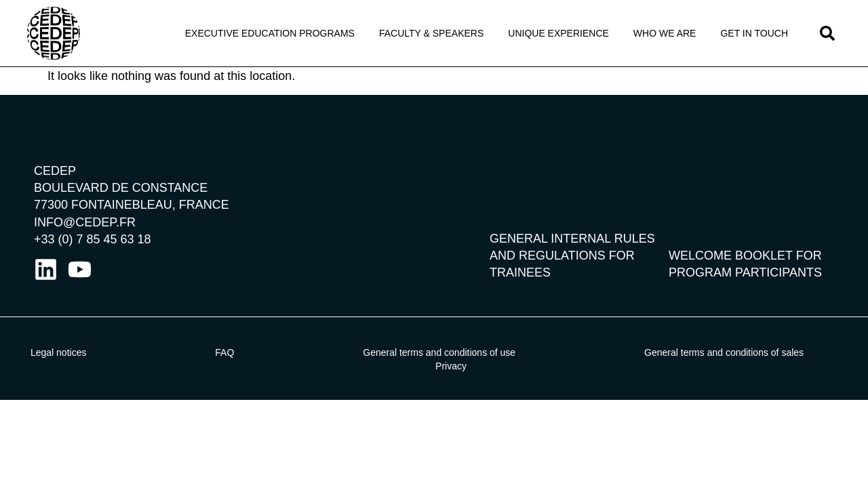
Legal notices (59, 352)
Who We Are (665, 33)
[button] (827, 33)
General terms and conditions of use (439, 352)
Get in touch (754, 33)
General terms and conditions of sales (724, 352)
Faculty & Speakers (431, 33)
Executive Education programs (270, 33)
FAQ (224, 352)
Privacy (451, 366)
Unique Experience (558, 33)
